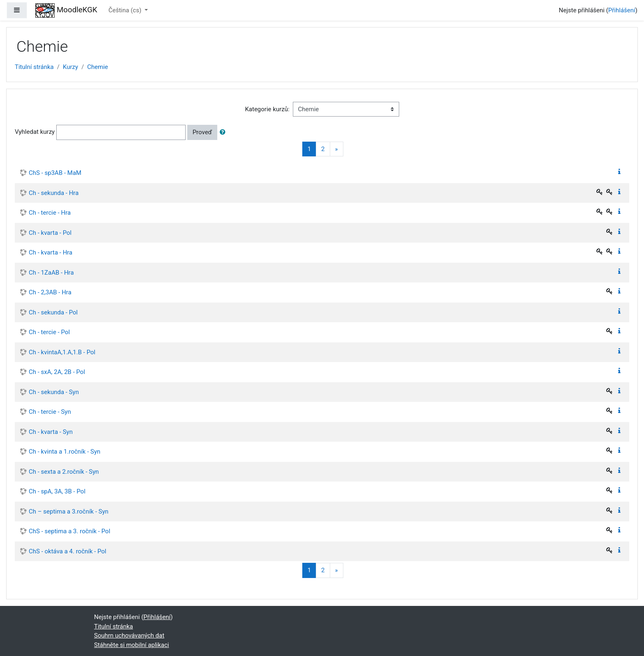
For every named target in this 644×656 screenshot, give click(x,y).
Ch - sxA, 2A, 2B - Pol (57, 372)
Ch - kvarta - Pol (50, 233)
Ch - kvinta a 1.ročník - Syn (64, 452)
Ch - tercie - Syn (50, 412)
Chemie (98, 67)
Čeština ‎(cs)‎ (126, 10)
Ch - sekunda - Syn (54, 392)
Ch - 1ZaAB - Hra (51, 273)
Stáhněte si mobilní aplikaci (131, 645)
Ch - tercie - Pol (49, 332)
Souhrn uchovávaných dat (129, 635)
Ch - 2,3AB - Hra (50, 292)
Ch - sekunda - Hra (54, 193)
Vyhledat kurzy (35, 132)
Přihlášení (622, 10)
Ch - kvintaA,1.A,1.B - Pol (62, 352)
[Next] (337, 149)
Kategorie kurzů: (267, 109)
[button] (224, 132)
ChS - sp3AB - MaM (55, 173)
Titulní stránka (34, 67)
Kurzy (70, 67)
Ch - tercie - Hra (50, 213)
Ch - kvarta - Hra (51, 252)
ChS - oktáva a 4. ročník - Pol (68, 551)
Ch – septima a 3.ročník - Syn (69, 511)
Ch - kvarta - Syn (51, 432)
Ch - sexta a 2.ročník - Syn (64, 472)
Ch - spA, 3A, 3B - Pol (57, 491)
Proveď (202, 132)
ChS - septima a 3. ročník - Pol (69, 531)
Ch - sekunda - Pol (53, 312)
